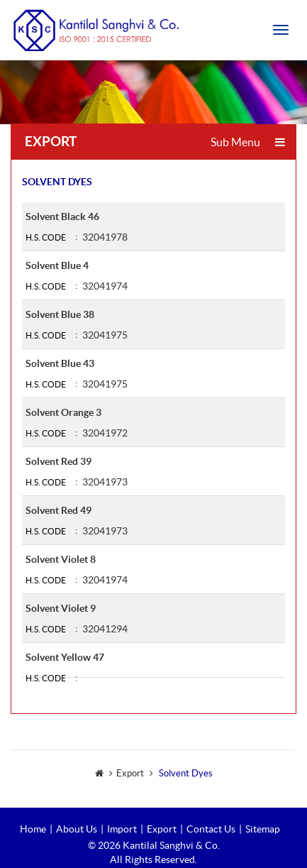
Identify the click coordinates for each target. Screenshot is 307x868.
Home (33, 829)
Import (122, 829)
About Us (77, 829)
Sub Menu (248, 142)
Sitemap (263, 829)
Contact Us (211, 829)
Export (162, 829)
